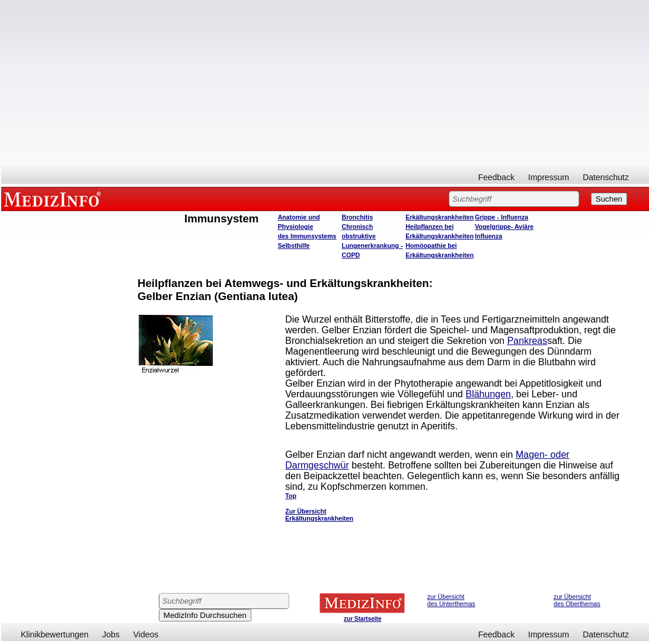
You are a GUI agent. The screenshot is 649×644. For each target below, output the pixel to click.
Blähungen (488, 394)
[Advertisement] (325, 83)
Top (291, 496)
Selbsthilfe (294, 246)
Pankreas (527, 341)
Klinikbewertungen (55, 635)
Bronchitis (357, 217)
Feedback (496, 177)
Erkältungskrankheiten (439, 217)
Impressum (549, 177)
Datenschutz (606, 177)
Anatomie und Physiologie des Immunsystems (307, 227)
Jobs (111, 635)
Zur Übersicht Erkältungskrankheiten (319, 515)
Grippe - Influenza (501, 217)
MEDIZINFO (55, 199)
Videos (146, 635)
